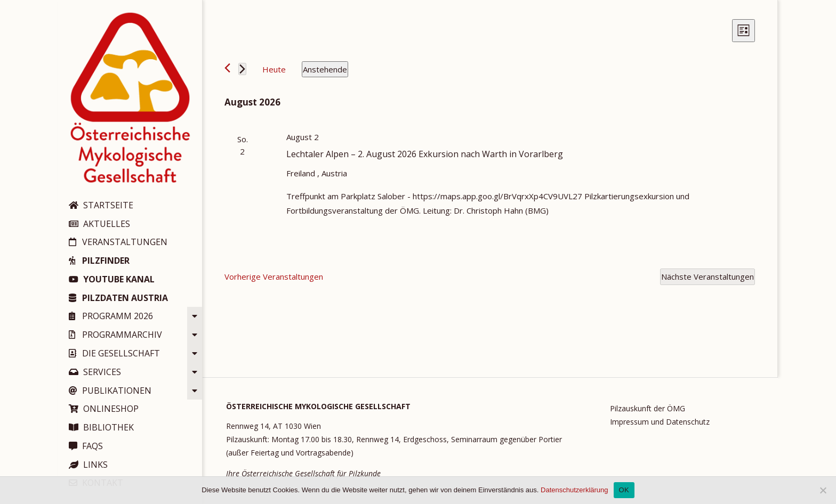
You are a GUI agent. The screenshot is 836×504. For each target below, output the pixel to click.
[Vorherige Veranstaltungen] (227, 68)
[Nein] (823, 490)
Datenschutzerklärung (574, 490)
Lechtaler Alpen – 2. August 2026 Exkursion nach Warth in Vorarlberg (425, 154)
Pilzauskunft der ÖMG (648, 408)
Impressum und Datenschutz (660, 422)
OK (624, 490)
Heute (274, 69)
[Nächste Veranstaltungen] (242, 69)
